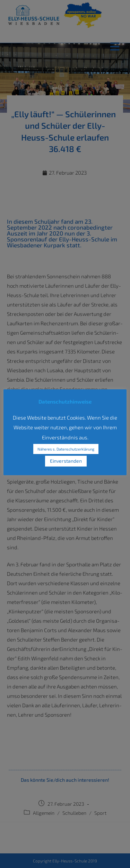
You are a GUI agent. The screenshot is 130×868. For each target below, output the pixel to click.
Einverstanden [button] (66, 461)
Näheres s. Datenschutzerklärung (66, 449)
